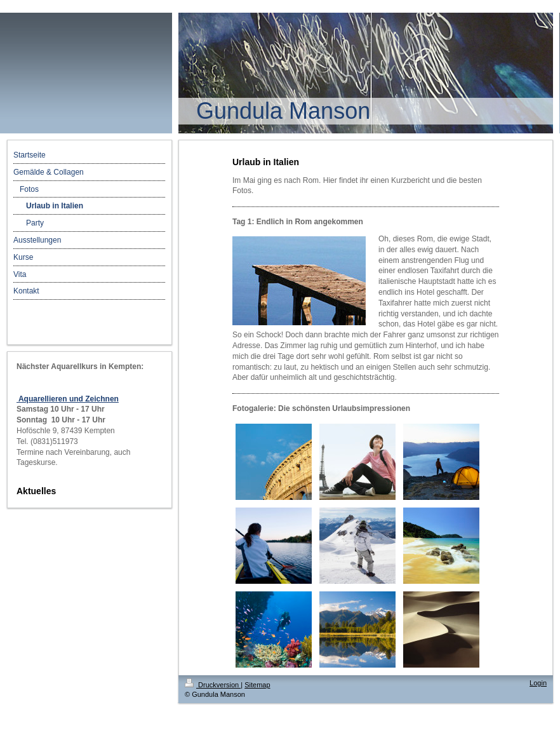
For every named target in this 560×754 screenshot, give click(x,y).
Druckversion (213, 685)
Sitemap (257, 685)
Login (538, 683)
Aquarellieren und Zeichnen (68, 399)
